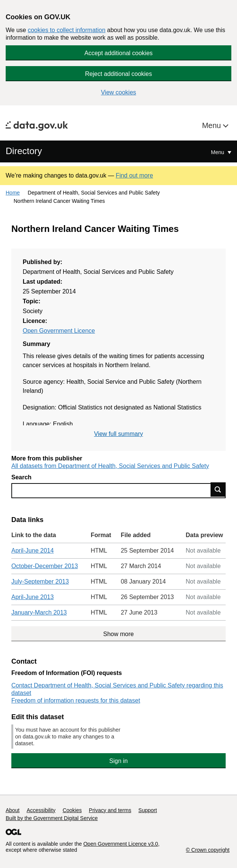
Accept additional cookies (118, 53)
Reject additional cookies (118, 74)
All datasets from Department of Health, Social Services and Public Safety (110, 466)
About (13, 810)
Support (148, 810)
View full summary (119, 434)
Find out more (134, 175)
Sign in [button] (118, 761)
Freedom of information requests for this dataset (76, 700)
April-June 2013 (33, 597)
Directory (24, 151)
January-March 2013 (39, 612)
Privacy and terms (110, 810)
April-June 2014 (33, 551)
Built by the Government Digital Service (52, 818)
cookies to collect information (66, 30)
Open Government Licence (59, 331)
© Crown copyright (208, 850)
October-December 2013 (45, 566)
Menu (212, 125)
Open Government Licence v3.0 (121, 844)
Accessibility (41, 810)
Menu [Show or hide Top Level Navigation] (218, 152)
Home (13, 193)
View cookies (118, 92)
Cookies (72, 810)
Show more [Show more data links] (118, 634)
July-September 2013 (40, 581)
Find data (218, 490)
